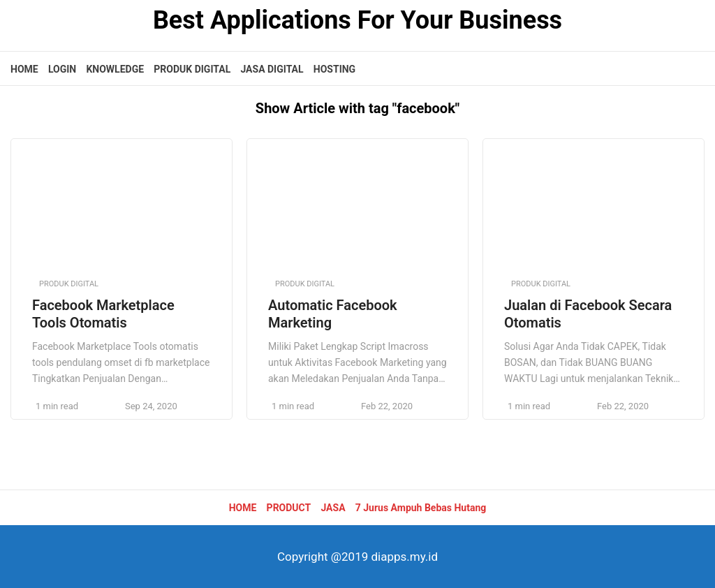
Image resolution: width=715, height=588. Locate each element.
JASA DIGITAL (272, 69)
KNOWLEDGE (115, 69)
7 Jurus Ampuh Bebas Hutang (421, 508)
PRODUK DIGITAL (192, 69)
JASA (333, 508)
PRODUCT (289, 508)
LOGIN (62, 69)
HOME (24, 69)
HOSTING (334, 69)
